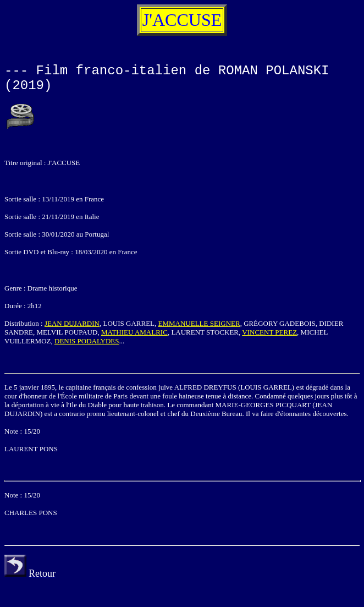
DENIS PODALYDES (87, 341)
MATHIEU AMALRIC (134, 332)
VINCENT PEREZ (269, 332)
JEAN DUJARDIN (72, 323)
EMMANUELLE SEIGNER (199, 323)
